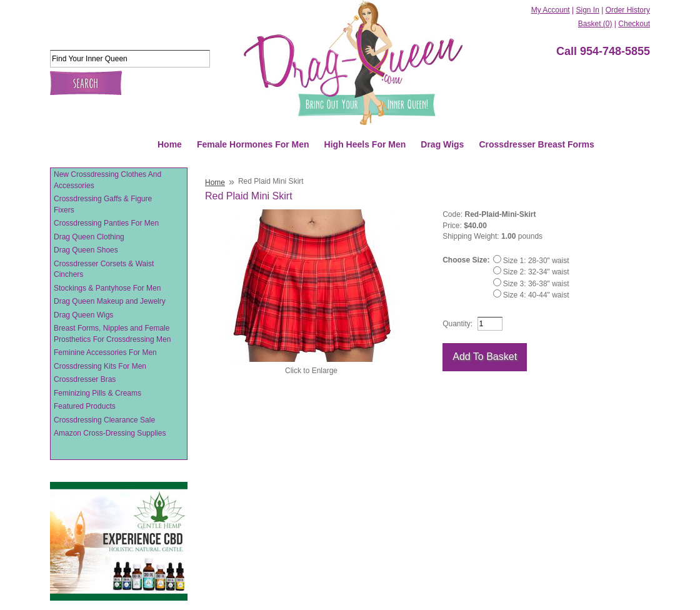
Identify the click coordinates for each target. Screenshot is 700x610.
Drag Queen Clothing (89, 237)
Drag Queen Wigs (83, 315)
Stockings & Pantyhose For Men (107, 288)
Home (170, 144)
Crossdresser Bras (85, 379)
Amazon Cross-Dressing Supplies (110, 433)
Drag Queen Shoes (86, 250)
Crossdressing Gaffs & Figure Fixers (103, 204)
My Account (551, 10)
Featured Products (85, 406)
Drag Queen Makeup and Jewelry (110, 301)
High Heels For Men (365, 144)
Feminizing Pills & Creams (97, 393)
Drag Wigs (442, 144)
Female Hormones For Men (253, 144)
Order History (628, 10)
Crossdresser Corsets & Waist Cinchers (104, 269)
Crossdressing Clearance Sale (104, 420)
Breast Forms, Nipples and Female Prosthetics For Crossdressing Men (112, 334)
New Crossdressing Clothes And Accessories (107, 180)
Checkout (634, 24)
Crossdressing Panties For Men (106, 223)
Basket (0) (595, 24)
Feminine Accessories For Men (105, 352)
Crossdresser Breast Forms (536, 144)
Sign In (587, 10)
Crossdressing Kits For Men (100, 366)
